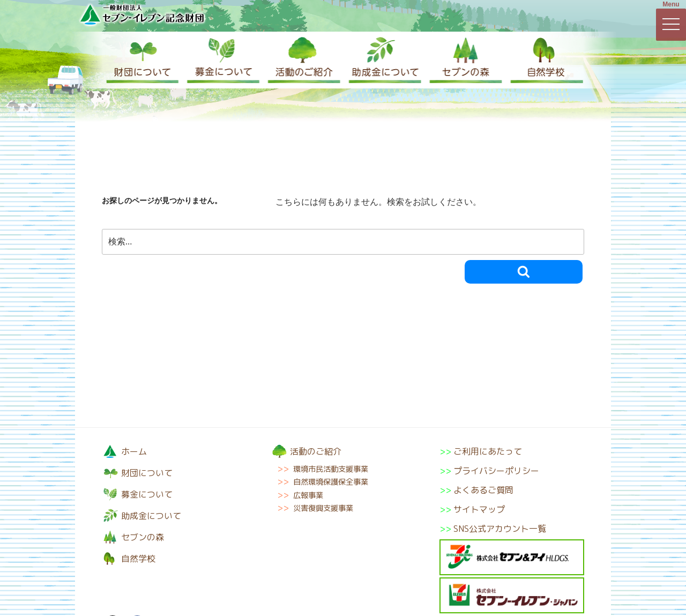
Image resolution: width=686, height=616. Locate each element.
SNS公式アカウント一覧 (500, 529)
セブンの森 (464, 60)
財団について (142, 60)
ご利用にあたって (488, 451)
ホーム (134, 451)
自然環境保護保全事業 (331, 482)
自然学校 (544, 60)
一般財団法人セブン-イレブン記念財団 (142, 14)
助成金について (383, 60)
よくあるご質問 (483, 490)
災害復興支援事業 (323, 508)
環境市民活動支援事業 (331, 469)
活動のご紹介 (303, 60)
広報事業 (308, 495)
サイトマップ (479, 509)
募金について (222, 60)
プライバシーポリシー (496, 471)
